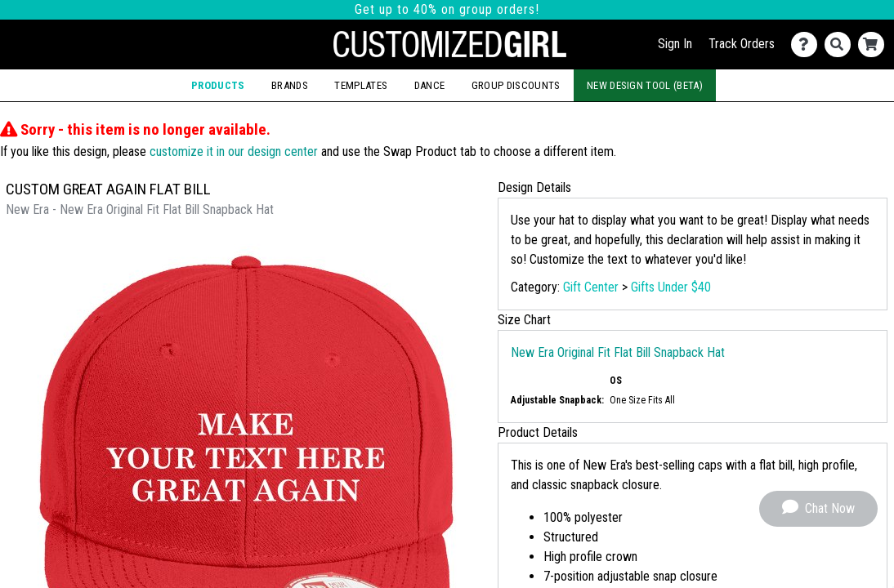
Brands (290, 85)
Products (218, 85)
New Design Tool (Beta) (645, 85)
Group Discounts (516, 85)
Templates (361, 85)
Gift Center (591, 287)
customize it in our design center (234, 151)
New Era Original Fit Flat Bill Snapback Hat (618, 352)
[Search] (841, 45)
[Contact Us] (808, 45)
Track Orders (742, 44)
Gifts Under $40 (671, 287)
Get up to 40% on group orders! (447, 9)
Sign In (675, 44)
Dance (430, 85)
